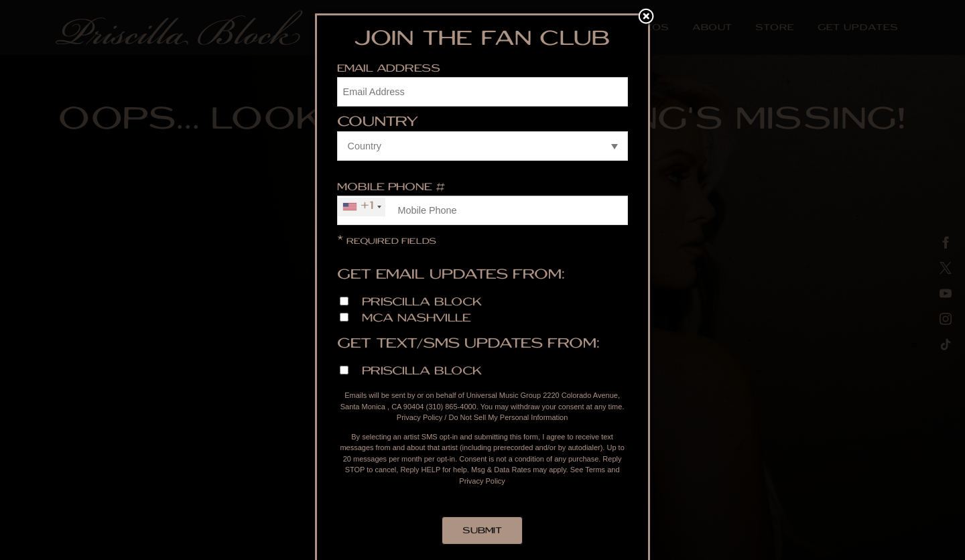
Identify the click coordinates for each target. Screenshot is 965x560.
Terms (595, 470)
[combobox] (362, 207)
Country (378, 123)
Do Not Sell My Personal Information (508, 417)
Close (646, 17)
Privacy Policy (420, 417)
